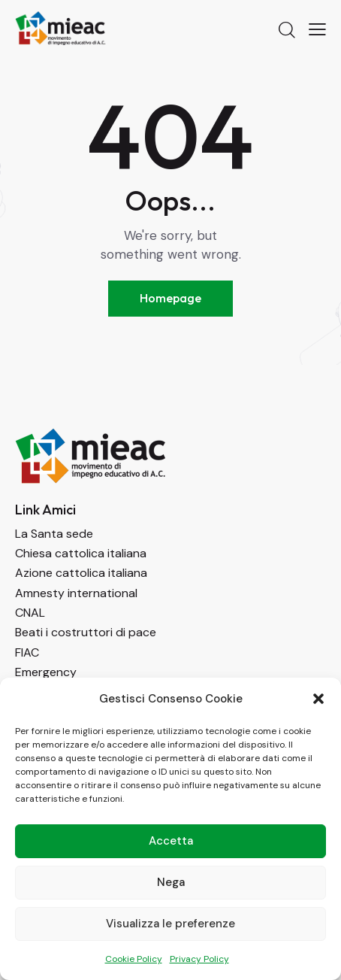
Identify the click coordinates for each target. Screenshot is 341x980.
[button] (318, 699)
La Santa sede (54, 534)
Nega (171, 882)
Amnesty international (76, 593)
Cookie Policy (134, 959)
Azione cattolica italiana (81, 573)
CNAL (30, 613)
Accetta (171, 841)
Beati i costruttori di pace (86, 632)
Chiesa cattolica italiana (81, 553)
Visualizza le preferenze (170, 924)
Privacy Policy (199, 959)
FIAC (27, 652)
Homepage (170, 298)
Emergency (46, 672)
